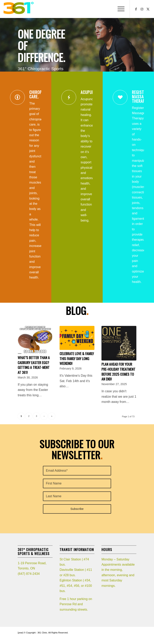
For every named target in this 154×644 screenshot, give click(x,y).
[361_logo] (18, 9)
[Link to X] (148, 9)
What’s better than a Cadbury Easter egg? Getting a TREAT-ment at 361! (34, 365)
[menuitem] (119, 9)
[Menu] (119, 9)
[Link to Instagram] (142, 9)
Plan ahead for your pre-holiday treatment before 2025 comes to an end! (118, 371)
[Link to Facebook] (136, 9)
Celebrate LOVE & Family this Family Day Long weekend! (77, 358)
